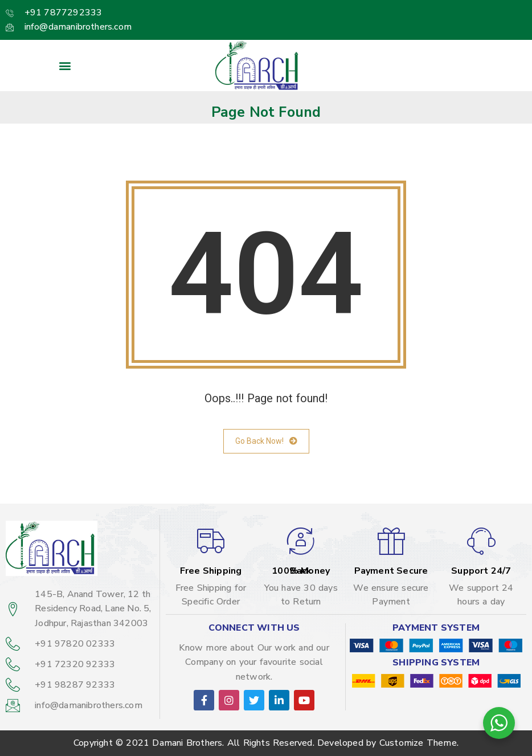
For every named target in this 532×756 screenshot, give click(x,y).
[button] (65, 66)
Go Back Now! (266, 441)
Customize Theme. (419, 743)
